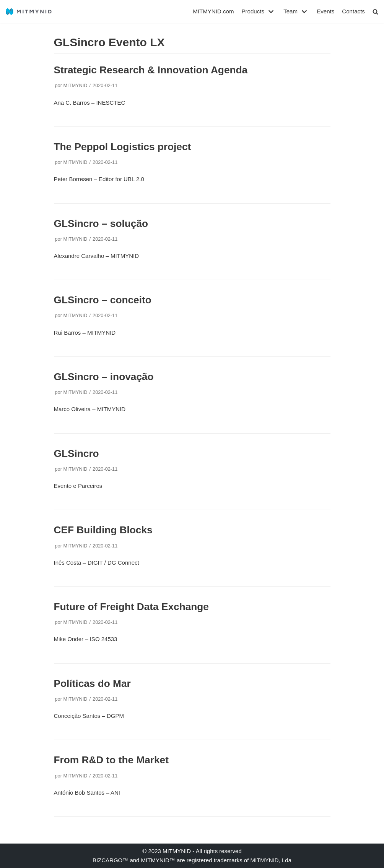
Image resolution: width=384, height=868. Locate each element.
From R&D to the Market (111, 760)
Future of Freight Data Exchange (131, 607)
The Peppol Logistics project (123, 147)
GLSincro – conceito (103, 300)
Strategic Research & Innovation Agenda (151, 70)
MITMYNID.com (214, 12)
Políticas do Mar (92, 683)
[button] (375, 12)
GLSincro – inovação (104, 377)
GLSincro (76, 453)
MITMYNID (75, 85)
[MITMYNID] (29, 12)
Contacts (354, 12)
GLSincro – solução (101, 223)
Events (326, 12)
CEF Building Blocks (103, 530)
